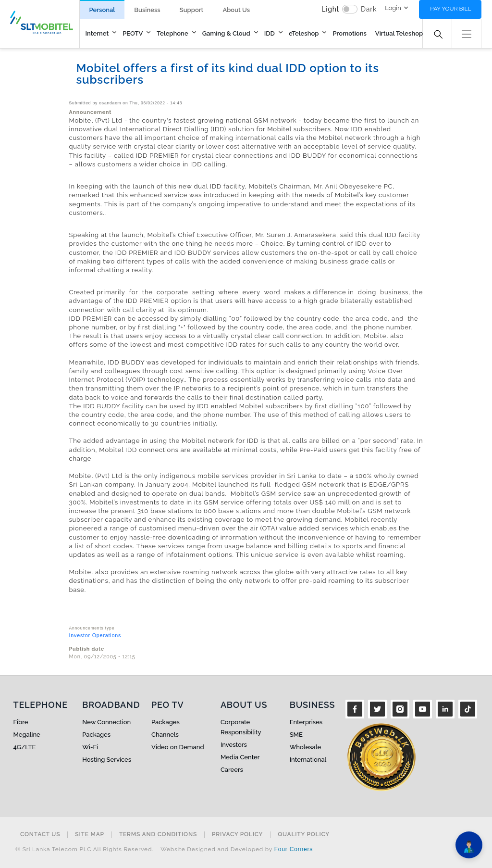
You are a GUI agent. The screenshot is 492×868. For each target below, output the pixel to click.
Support (192, 10)
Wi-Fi (90, 747)
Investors (234, 745)
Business (147, 10)
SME (296, 735)
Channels (165, 735)
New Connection (106, 722)
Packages (96, 735)
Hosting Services (107, 760)
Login (393, 8)
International (308, 760)
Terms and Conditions (158, 835)
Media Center (240, 757)
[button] (467, 33)
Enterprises (306, 722)
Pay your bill (450, 9)
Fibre (21, 722)
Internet (97, 33)
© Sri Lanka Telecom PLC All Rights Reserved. (84, 849)
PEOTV (133, 33)
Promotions (349, 33)
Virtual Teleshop (399, 33)
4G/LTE (25, 747)
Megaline (27, 735)
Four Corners (294, 849)
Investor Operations (95, 635)
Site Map (90, 835)
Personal (102, 10)
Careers (232, 770)
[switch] (350, 9)
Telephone (172, 33)
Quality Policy (304, 835)
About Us (236, 10)
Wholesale (305, 747)
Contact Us (40, 835)
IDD (270, 33)
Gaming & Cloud (226, 33)
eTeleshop (304, 33)
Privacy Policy (237, 835)
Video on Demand (178, 747)
